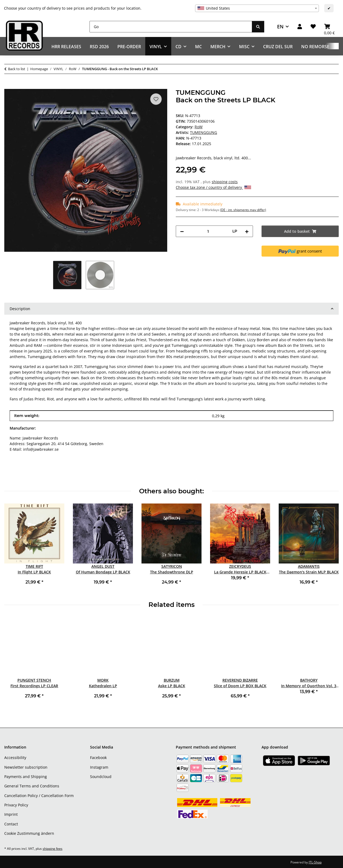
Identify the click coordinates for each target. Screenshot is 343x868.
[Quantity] (208, 231)
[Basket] (329, 27)
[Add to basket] (9, 86)
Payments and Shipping (26, 777)
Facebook (98, 758)
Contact (11, 824)
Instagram (99, 767)
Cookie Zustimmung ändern (29, 833)
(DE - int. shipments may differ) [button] (243, 210)
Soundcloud (101, 777)
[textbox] (257, 8)
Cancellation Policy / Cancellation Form (39, 796)
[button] (300, 27)
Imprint (11, 814)
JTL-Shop (315, 862)
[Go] (171, 27)
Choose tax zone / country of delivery (213, 187)
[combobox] (257, 8)
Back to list (17, 69)
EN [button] (280, 27)
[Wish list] (313, 27)
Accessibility (15, 758)
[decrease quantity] (182, 231)
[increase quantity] (247, 231)
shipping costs (225, 182)
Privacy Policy (16, 805)
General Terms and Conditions (32, 786)
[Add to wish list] (156, 99)
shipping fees (53, 849)
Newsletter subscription (26, 767)
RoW (199, 127)
